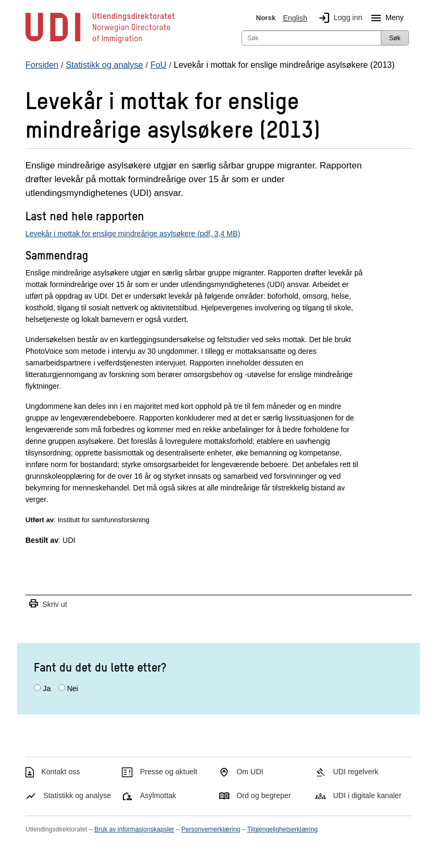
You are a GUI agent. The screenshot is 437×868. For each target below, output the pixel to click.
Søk (395, 38)
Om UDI (250, 772)
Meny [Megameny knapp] (385, 18)
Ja (47, 688)
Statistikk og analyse (77, 795)
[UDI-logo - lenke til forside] (100, 42)
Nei (72, 688)
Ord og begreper (264, 795)
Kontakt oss (61, 772)
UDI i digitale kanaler (367, 795)
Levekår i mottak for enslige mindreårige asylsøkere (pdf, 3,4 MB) (133, 234)
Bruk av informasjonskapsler (134, 829)
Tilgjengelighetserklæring (283, 829)
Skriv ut (48, 604)
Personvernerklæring (211, 829)
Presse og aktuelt (168, 772)
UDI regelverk (356, 772)
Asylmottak (158, 795)
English (295, 18)
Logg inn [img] (338, 18)
